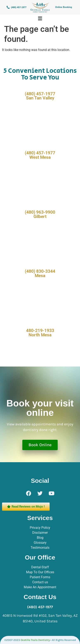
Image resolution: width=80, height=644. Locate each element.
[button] (40, 19)
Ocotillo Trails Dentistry (35, 640)
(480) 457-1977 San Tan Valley (40, 96)
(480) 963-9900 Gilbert (40, 214)
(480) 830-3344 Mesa (40, 273)
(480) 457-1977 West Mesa (40, 155)
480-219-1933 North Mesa (40, 333)
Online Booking (64, 7)
